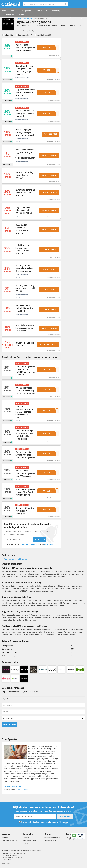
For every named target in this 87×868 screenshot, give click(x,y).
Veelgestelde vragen (30, 840)
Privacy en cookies (50, 840)
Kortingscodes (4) (25, 35)
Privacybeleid (49, 545)
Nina (58, 56)
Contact (26, 843)
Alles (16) (9, 35)
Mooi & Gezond (23, 790)
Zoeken (66, 4)
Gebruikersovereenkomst (30, 545)
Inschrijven (39, 540)
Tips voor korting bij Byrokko (15, 559)
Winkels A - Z (6, 837)
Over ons (26, 837)
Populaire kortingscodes (10, 840)
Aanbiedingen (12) (44, 35)
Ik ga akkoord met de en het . (30, 545)
